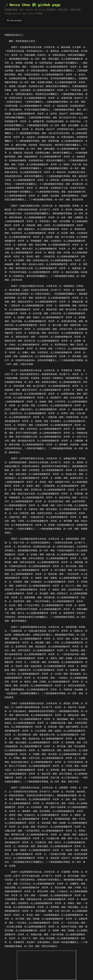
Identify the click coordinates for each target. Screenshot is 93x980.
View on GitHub (14, 21)
